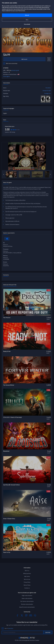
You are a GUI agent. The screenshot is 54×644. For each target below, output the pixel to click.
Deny (27, 20)
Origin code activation (27, 596)
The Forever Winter (9, 385)
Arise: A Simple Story (9, 519)
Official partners (27, 574)
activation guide (15, 70)
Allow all (27, 15)
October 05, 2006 (47, 91)
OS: (4, 243)
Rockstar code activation (27, 604)
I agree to (9, 628)
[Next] (50, 174)
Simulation (48, 88)
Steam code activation (27, 598)
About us (27, 571)
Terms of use (27, 579)
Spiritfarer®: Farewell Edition (12, 485)
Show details (27, 24)
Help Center (27, 576)
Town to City (7, 552)
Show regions (7, 76)
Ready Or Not (7, 351)
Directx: (5, 262)
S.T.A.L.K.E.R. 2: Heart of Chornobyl (13, 417)
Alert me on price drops (12, 63)
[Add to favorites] (49, 59)
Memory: (5, 256)
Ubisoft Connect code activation (27, 607)
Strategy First (48, 93)
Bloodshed (6, 451)
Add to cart (24, 59)
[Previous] (4, 174)
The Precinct (7, 318)
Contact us (27, 588)
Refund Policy (27, 585)
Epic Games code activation (27, 601)
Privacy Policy (27, 582)
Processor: (6, 249)
